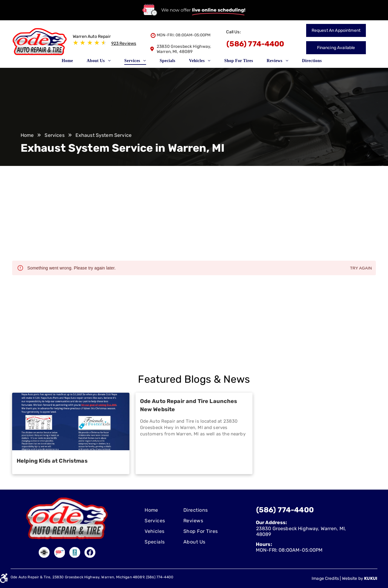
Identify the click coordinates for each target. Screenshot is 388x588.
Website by (353, 578)
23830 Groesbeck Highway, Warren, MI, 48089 (184, 49)
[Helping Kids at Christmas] (71, 421)
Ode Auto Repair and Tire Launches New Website (189, 405)
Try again (361, 268)
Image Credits (325, 578)
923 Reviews (124, 43)
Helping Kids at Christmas (52, 461)
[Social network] (44, 553)
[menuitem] (69, 63)
